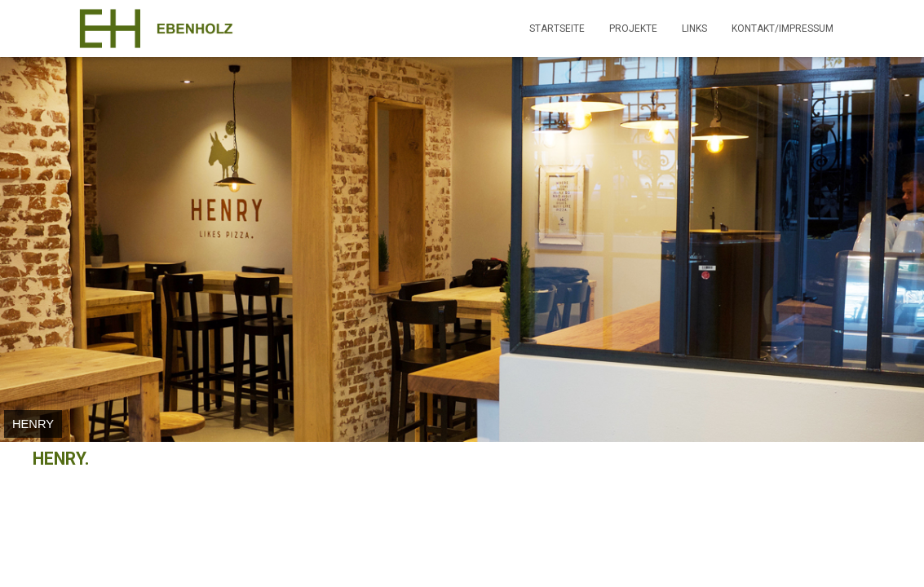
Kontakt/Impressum (783, 29)
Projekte (633, 29)
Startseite (557, 29)
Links (694, 29)
